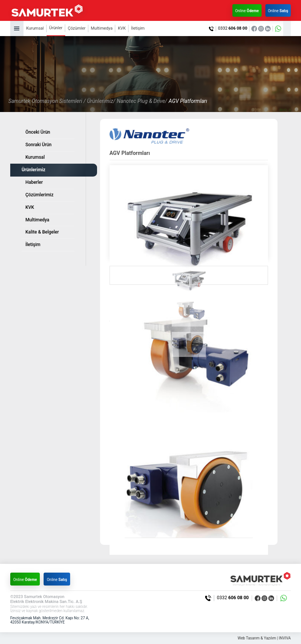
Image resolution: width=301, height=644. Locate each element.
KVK (122, 28)
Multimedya (102, 28)
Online (247, 11)
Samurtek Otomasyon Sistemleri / (47, 101)
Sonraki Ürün (38, 145)
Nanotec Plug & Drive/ (142, 101)
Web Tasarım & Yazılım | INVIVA (264, 638)
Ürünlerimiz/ (101, 101)
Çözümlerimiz (39, 195)
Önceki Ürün (38, 132)
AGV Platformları (188, 101)
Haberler (34, 182)
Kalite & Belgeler (42, 232)
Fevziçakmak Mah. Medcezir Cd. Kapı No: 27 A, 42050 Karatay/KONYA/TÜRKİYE (50, 620)
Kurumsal (35, 28)
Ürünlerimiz (34, 170)
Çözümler (77, 28)
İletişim (138, 28)
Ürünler (56, 28)
